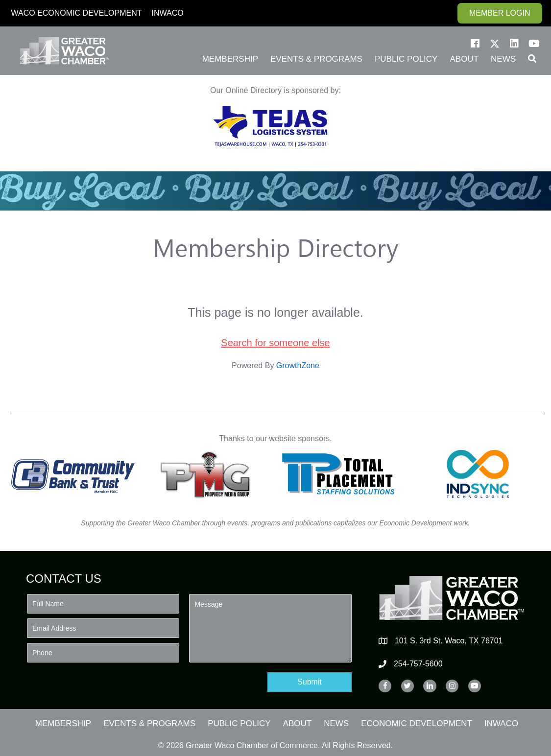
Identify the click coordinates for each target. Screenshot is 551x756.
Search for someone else (275, 343)
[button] (475, 44)
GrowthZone (298, 366)
